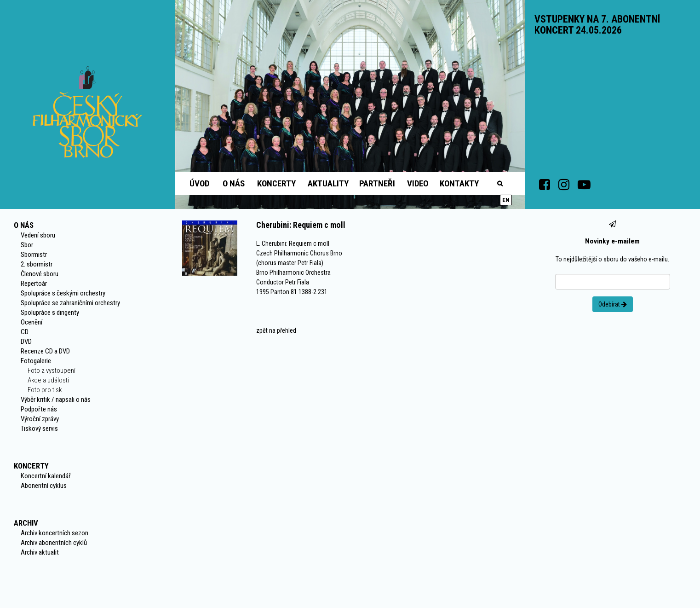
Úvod (199, 183)
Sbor (27, 245)
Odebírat (613, 304)
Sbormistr (34, 255)
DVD (26, 342)
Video (418, 183)
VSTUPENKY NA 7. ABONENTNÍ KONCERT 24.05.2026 (597, 25)
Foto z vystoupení (52, 371)
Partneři (377, 183)
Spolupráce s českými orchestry (63, 293)
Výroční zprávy (40, 419)
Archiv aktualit (40, 552)
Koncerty (276, 183)
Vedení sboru (38, 235)
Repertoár (34, 284)
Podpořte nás (39, 409)
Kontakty (459, 183)
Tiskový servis (39, 428)
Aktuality (328, 183)
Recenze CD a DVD (45, 351)
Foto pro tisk (45, 390)
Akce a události (48, 380)
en (506, 200)
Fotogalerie (36, 361)
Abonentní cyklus (44, 486)
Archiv (26, 523)
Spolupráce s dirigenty (50, 313)
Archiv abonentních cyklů (54, 543)
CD (25, 332)
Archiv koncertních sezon (55, 533)
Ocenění (32, 322)
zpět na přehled (276, 330)
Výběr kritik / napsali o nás (56, 400)
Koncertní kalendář (46, 476)
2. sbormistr (37, 264)
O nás (234, 183)
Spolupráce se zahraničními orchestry (70, 303)
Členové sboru (40, 274)
